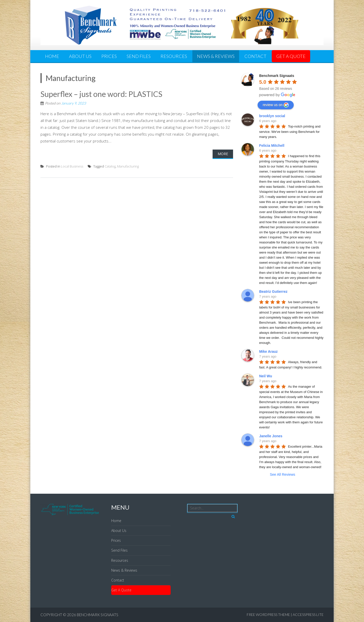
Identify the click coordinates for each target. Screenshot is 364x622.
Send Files (139, 56)
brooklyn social (272, 116)
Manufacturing (128, 166)
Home (52, 56)
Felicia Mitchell (272, 146)
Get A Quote (291, 56)
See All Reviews (282, 474)
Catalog (110, 166)
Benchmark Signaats (98, 615)
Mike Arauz (268, 351)
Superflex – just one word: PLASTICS (101, 94)
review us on (276, 105)
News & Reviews (216, 56)
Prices (109, 56)
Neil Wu (266, 376)
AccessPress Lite (308, 615)
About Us (80, 56)
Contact (255, 56)
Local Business (72, 166)
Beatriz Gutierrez (273, 292)
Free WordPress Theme (268, 615)
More (223, 154)
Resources (174, 56)
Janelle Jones (271, 436)
